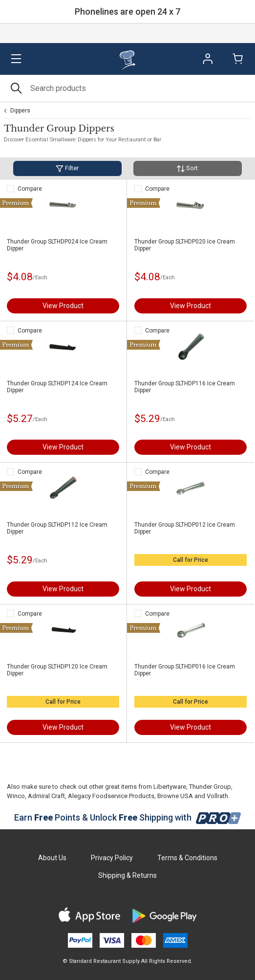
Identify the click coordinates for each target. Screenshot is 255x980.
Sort (187, 168)
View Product (63, 306)
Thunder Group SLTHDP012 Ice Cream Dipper (185, 528)
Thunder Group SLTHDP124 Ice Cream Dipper (57, 387)
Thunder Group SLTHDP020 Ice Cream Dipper (185, 245)
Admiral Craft (46, 796)
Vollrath (217, 796)
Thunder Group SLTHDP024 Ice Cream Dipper (57, 245)
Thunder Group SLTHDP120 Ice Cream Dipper (57, 670)
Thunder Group (210, 787)
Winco (16, 796)
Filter (67, 168)
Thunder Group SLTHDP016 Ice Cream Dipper (185, 670)
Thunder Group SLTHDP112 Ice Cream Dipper (57, 528)
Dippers (20, 111)
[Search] (127, 88)
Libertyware (170, 787)
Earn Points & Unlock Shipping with (128, 817)
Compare (30, 189)
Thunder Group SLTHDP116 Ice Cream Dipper (185, 387)
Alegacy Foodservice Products (111, 796)
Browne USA (175, 796)
